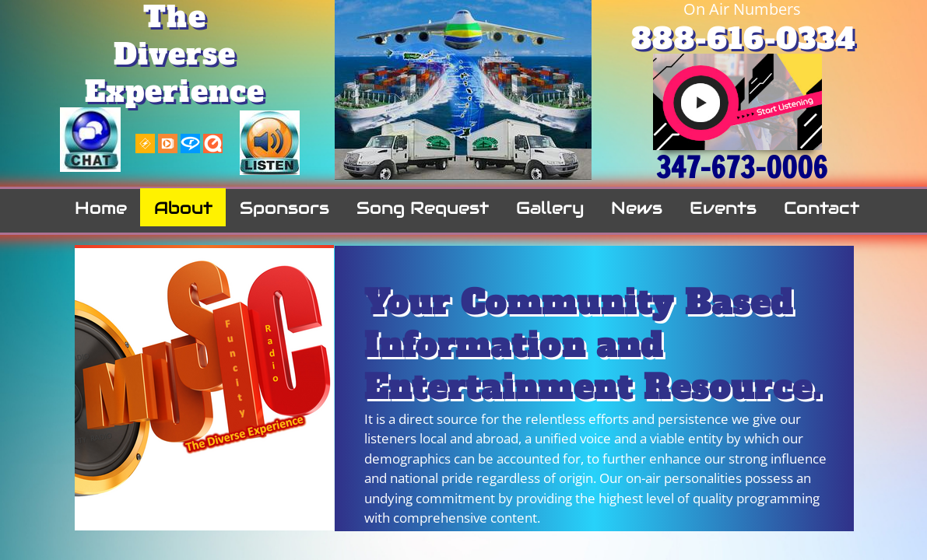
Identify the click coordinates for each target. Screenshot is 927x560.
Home (101, 208)
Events (723, 208)
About (183, 208)
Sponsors (284, 208)
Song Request (423, 208)
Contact (822, 208)
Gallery (550, 208)
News (637, 208)
